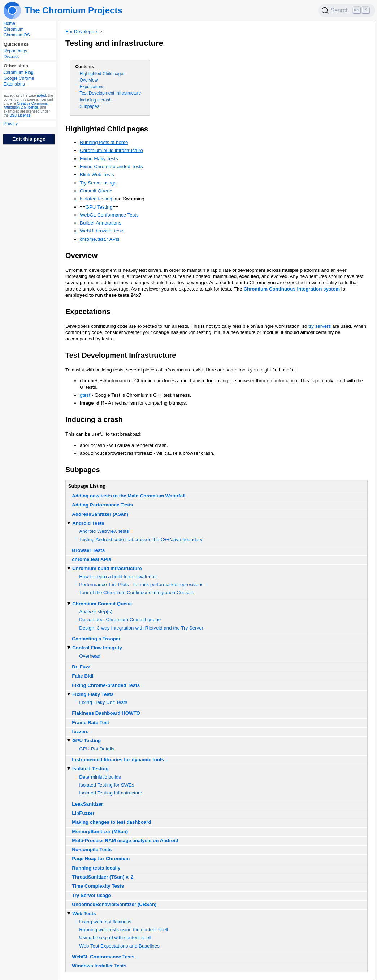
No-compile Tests (92, 850)
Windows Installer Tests (99, 966)
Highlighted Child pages (102, 74)
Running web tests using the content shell (123, 930)
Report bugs (15, 51)
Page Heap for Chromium (101, 859)
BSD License (20, 115)
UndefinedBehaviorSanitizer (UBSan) (114, 904)
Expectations (92, 87)
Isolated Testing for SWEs (107, 785)
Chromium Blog (19, 73)
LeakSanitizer (87, 804)
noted (41, 95)
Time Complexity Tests (98, 886)
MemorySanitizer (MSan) (100, 831)
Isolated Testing (90, 769)
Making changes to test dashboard (111, 822)
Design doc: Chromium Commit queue (120, 620)
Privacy (11, 124)
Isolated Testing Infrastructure (111, 793)
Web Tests (84, 913)
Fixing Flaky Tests (99, 159)
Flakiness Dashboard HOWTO (106, 713)
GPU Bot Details (97, 749)
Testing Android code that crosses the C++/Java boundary (141, 539)
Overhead (90, 656)
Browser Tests (88, 550)
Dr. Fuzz (81, 667)
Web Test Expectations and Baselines (119, 946)
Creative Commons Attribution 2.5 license (26, 105)
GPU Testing (99, 207)
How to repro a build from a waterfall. (118, 577)
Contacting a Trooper (96, 639)
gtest (85, 395)
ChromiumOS (17, 35)
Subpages (89, 106)
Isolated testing (96, 199)
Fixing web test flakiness (105, 922)
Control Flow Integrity (97, 648)
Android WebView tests (104, 531)
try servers (320, 326)
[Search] (347, 10)
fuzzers (80, 731)
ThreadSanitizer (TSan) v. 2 (103, 877)
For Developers (82, 32)
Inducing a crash (95, 100)
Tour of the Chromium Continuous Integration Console (137, 593)
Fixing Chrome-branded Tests (111, 167)
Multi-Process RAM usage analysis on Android (125, 840)
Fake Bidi (83, 676)
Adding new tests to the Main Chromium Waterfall (129, 496)
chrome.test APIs (91, 559)
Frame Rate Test (90, 722)
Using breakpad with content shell (115, 938)
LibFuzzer (83, 813)
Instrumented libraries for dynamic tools (118, 760)
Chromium (14, 29)
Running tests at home (104, 142)
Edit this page (29, 139)
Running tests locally (96, 868)
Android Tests (88, 523)
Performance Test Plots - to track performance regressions (141, 585)
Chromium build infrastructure (111, 150)
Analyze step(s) (96, 612)
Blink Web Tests (97, 175)
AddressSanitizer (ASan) (100, 514)
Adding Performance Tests (102, 505)
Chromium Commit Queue (102, 604)
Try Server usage (98, 183)
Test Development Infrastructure (110, 93)
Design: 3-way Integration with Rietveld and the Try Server (141, 628)
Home (9, 23)
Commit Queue (96, 191)
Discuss (11, 57)
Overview (88, 80)
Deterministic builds (100, 777)
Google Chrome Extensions (19, 81)
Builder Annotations (101, 223)
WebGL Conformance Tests (109, 215)
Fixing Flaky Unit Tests (103, 702)
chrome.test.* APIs (100, 239)
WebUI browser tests (102, 231)
